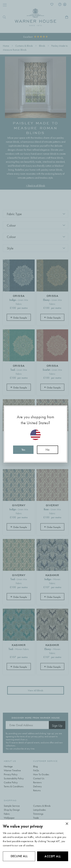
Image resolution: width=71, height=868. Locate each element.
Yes (23, 450)
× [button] (67, 824)
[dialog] (35, 844)
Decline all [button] (19, 856)
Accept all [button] (53, 856)
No (48, 450)
